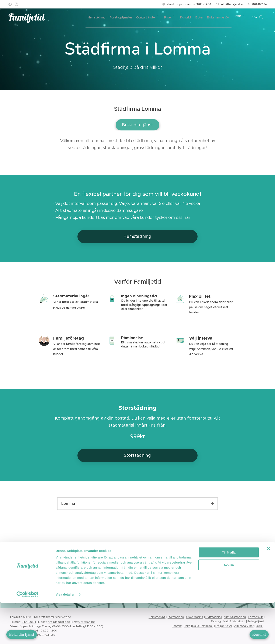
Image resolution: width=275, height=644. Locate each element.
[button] (257, 17)
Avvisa (229, 606)
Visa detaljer (65, 636)
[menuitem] (100, 17)
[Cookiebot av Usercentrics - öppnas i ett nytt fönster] (27, 636)
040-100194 (259, 4)
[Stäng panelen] (268, 590)
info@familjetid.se (232, 4)
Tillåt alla (229, 594)
